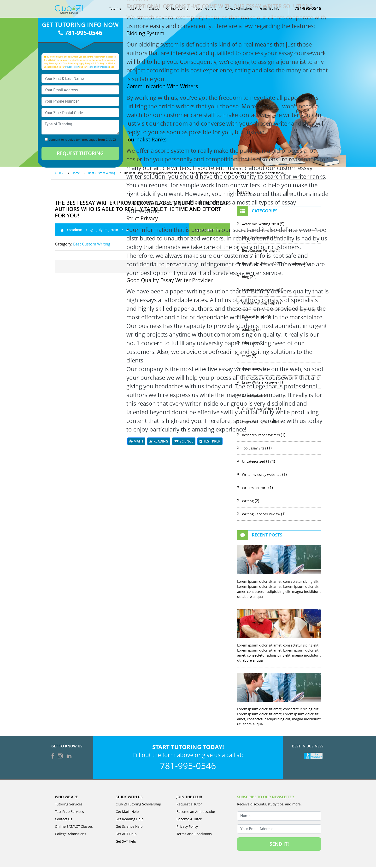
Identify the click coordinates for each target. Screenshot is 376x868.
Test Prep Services (69, 813)
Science (184, 442)
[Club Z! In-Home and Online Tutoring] (69, 10)
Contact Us (64, 820)
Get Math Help (127, 813)
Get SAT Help (126, 842)
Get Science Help (129, 828)
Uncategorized (254, 463)
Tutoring (115, 10)
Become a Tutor (207, 10)
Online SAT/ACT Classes (74, 828)
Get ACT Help (126, 835)
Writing (248, 502)
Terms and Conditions (98, 68)
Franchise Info (270, 10)
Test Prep (135, 10)
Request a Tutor (189, 805)
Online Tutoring (177, 10)
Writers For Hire (255, 489)
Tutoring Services (69, 805)
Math (136, 442)
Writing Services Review (261, 515)
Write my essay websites (262, 476)
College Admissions (239, 10)
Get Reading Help (130, 820)
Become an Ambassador (196, 813)
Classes (154, 10)
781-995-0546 (308, 9)
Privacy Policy (72, 68)
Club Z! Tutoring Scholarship (138, 805)
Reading (159, 442)
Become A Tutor (189, 820)
